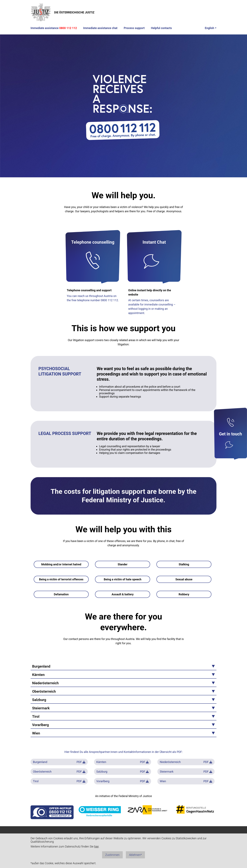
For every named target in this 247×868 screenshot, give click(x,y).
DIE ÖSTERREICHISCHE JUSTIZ (62, 12)
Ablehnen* (135, 855)
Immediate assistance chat (100, 28)
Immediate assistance (54, 28)
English (209, 28)
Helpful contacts (161, 28)
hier (96, 846)
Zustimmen (112, 855)
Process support (134, 28)
